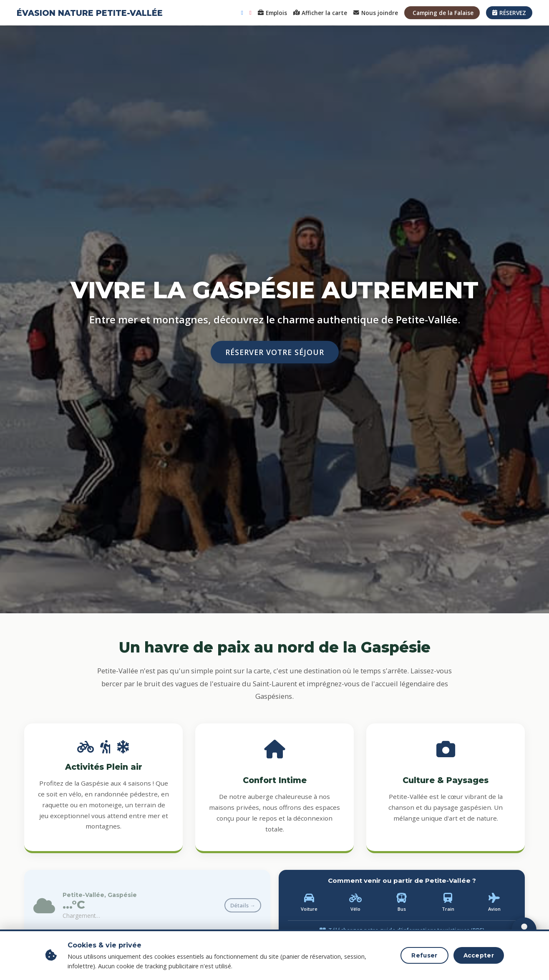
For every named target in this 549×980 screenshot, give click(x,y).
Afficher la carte (320, 13)
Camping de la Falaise (443, 13)
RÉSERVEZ (509, 13)
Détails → (243, 905)
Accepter (479, 955)
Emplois (272, 13)
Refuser (424, 955)
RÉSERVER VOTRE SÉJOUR (275, 352)
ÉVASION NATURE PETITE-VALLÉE (90, 13)
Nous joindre (376, 13)
